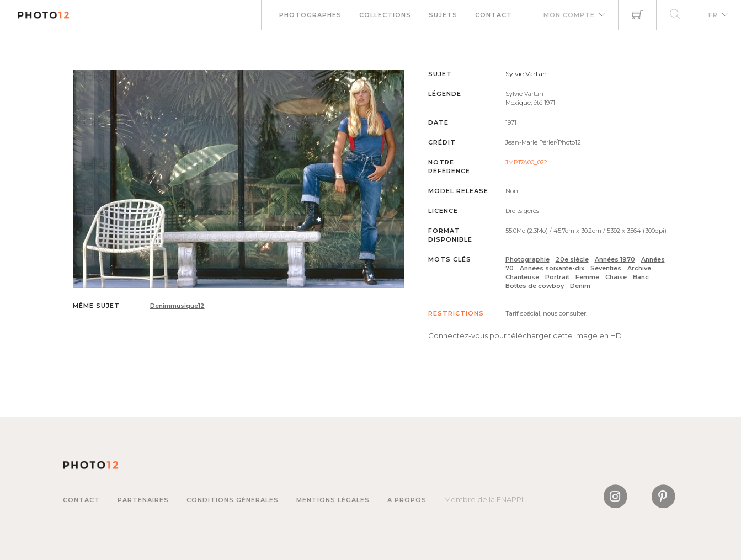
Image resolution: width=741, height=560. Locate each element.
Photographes (310, 15)
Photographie (527, 259)
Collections (385, 15)
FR (713, 15)
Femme (587, 277)
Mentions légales (333, 500)
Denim (580, 286)
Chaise (616, 277)
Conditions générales (233, 500)
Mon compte (569, 15)
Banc (641, 277)
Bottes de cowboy (535, 286)
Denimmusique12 (177, 306)
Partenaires (143, 500)
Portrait (557, 277)
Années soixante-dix (552, 268)
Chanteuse (522, 277)
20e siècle (572, 259)
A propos (407, 500)
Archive (639, 268)
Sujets (443, 15)
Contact (494, 15)
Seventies (606, 268)
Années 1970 (615, 259)
